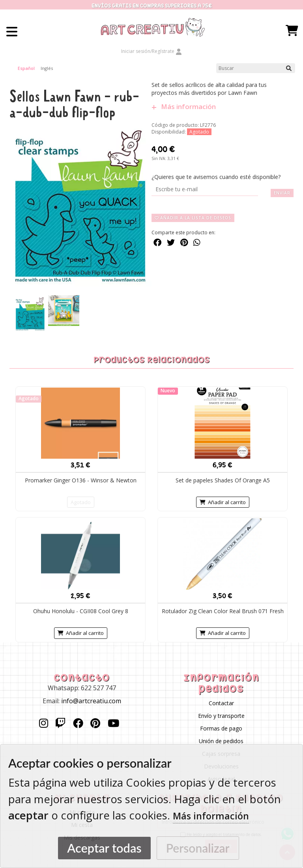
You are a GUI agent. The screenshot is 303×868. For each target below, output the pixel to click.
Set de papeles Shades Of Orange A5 (223, 480)
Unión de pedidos (221, 741)
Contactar (221, 703)
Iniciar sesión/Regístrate (151, 51)
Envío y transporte (221, 716)
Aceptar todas (104, 848)
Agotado (81, 502)
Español (26, 68)
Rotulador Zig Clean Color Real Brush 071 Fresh (223, 611)
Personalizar (198, 848)
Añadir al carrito (223, 502)
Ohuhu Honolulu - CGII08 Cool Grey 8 (81, 611)
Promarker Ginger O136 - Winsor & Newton (81, 480)
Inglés (47, 68)
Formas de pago (221, 728)
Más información (184, 107)
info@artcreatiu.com (91, 701)
